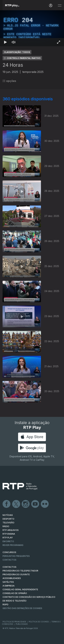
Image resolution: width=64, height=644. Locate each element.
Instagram (26, 504)
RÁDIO (6, 526)
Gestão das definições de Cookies (22, 608)
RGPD (5, 604)
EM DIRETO (8, 541)
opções (9, 81)
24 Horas (13, 65)
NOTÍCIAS (8, 515)
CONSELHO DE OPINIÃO (15, 593)
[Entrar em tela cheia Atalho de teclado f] (59, 42)
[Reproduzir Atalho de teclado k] (5, 42)
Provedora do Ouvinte (16, 574)
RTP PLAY (8, 538)
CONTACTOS (9, 567)
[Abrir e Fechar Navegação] (60, 6)
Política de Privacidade (14, 622)
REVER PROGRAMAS (13, 545)
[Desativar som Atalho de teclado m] (14, 42)
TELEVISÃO (8, 523)
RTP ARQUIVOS (11, 530)
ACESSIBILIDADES (12, 578)
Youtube (35, 504)
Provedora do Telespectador (20, 571)
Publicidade (22, 624)
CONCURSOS (9, 552)
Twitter (16, 504)
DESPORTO (8, 519)
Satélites (8, 582)
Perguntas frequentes (16, 556)
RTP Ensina (9, 534)
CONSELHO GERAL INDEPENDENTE (20, 589)
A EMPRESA (9, 586)
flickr (45, 504)
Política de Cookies (39, 622)
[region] (32, 28)
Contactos (9, 560)
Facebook (7, 504)
